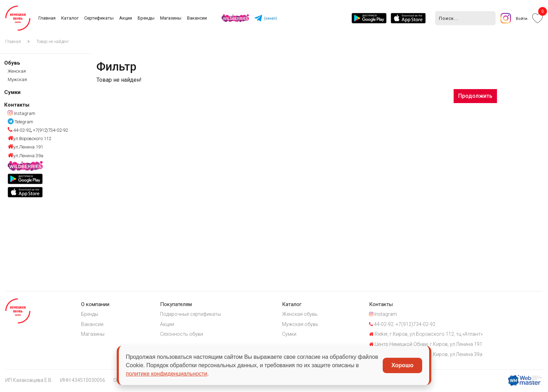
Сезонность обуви (190, 335)
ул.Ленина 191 (25, 147)
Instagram (21, 113)
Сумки (12, 92)
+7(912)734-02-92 (50, 130)
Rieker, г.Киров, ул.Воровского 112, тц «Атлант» (442, 335)
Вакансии (197, 18)
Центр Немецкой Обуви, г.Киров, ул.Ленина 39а (442, 356)
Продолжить (475, 96)
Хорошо (402, 365)
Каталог (70, 18)
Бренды (146, 18)
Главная (47, 18)
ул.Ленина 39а (26, 156)
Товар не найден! (53, 42)
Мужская (17, 79)
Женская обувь (312, 314)
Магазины (171, 18)
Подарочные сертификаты (199, 314)
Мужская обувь (312, 325)
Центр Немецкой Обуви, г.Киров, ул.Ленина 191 (442, 346)
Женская (17, 71)
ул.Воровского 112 (29, 139)
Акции (126, 18)
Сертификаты (99, 18)
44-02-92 (19, 130)
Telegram (20, 122)
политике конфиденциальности (167, 374)
